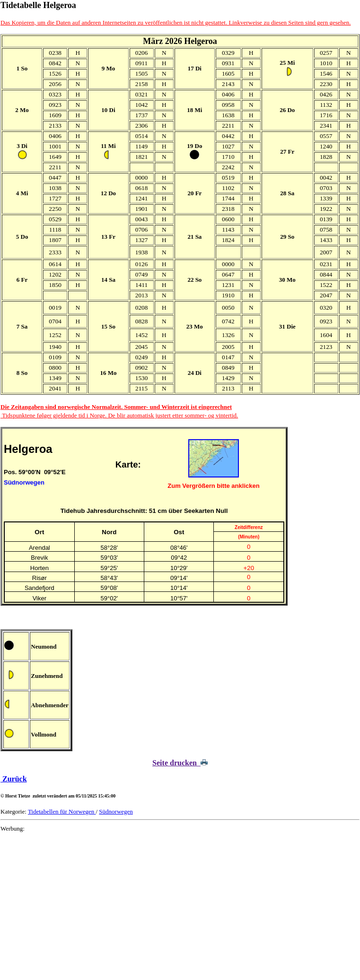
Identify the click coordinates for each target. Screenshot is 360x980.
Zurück (14, 779)
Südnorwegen (116, 811)
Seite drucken (180, 763)
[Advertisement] (180, 906)
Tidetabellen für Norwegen (62, 811)
